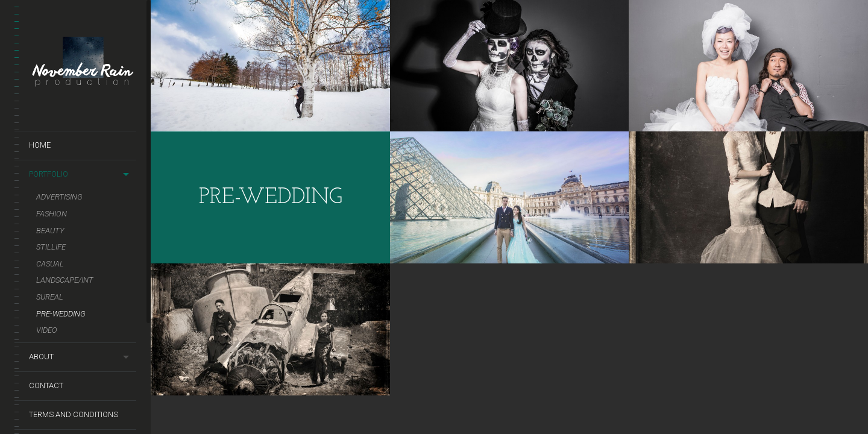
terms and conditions (74, 414)
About (41, 357)
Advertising (59, 197)
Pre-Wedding (61, 314)
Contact (46, 385)
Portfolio (49, 174)
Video (47, 330)
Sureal (50, 297)
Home (40, 145)
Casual (50, 264)
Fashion (52, 214)
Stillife (51, 247)
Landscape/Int (65, 280)
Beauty (50, 231)
